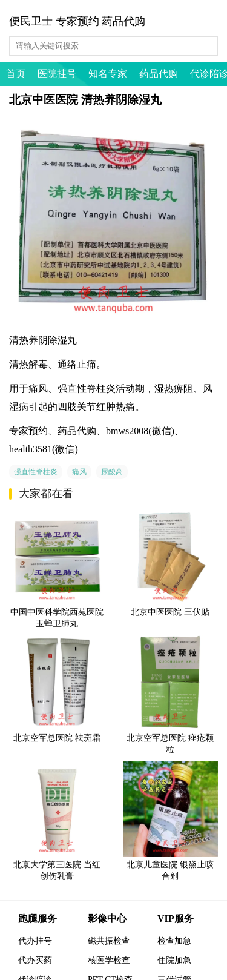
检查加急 (174, 941)
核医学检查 (109, 960)
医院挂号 (57, 74)
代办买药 (35, 960)
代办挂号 (35, 941)
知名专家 (108, 74)
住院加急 (174, 960)
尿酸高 (112, 472)
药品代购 (159, 74)
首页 (16, 74)
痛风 (79, 472)
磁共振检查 (109, 941)
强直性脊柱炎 (36, 472)
